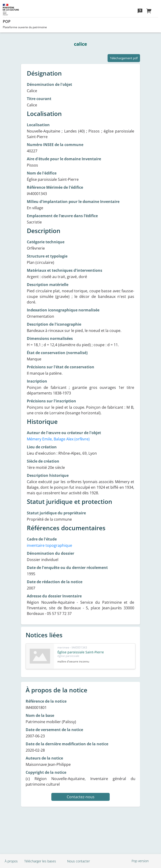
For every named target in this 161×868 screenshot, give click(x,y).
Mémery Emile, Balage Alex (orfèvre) (58, 439)
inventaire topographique (49, 545)
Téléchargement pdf (124, 58)
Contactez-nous (81, 797)
